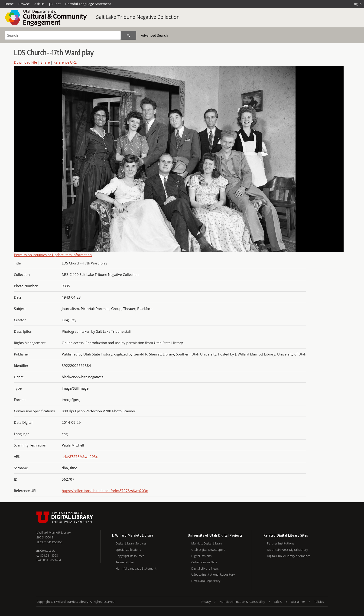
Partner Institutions (281, 543)
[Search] (63, 35)
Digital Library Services (131, 543)
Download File (25, 62)
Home (9, 4)
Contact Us (46, 551)
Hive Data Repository (206, 581)
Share (45, 62)
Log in (357, 4)
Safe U (278, 602)
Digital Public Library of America (289, 556)
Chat (55, 4)
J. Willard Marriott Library (54, 532)
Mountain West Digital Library (288, 550)
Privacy (206, 602)
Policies (319, 602)
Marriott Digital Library (207, 543)
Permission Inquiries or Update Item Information (53, 255)
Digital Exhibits (201, 556)
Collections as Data (204, 562)
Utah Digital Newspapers (208, 550)
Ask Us (39, 4)
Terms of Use (125, 562)
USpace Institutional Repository (213, 574)
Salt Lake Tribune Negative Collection (138, 17)
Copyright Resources (130, 556)
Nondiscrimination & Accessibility (242, 602)
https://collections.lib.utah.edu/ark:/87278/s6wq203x (105, 491)
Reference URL (65, 62)
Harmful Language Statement (88, 4)
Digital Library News (205, 568)
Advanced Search (154, 35)
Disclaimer (298, 602)
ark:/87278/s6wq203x (80, 456)
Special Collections (128, 550)
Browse (24, 4)
